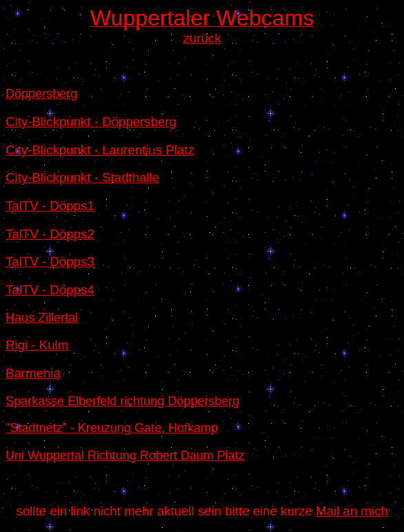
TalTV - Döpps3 (50, 262)
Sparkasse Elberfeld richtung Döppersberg (122, 401)
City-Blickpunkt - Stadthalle (82, 177)
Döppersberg (41, 94)
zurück (202, 38)
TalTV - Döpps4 (50, 290)
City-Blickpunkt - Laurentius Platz (100, 150)
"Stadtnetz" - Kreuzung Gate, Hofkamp (112, 428)
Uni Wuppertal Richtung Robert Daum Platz (125, 456)
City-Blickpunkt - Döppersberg (91, 122)
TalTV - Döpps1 (50, 206)
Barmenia (33, 373)
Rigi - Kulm (37, 345)
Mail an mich (352, 511)
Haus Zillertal (42, 318)
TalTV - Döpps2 (50, 234)
